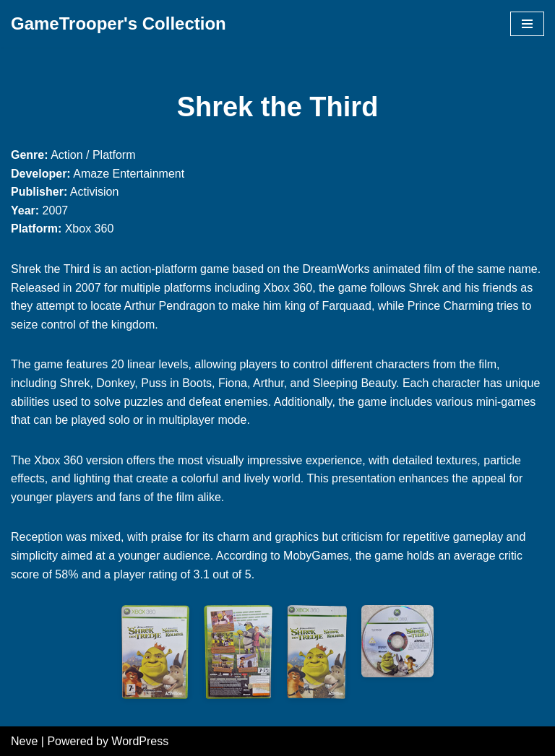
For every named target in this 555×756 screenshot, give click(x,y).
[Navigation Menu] (527, 24)
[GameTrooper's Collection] (119, 24)
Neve (24, 741)
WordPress (140, 741)
